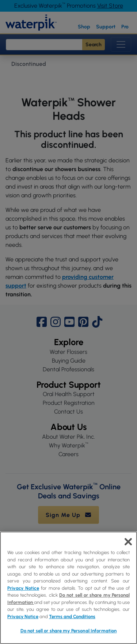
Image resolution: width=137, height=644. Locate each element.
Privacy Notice (23, 588)
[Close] (128, 542)
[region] (68, 588)
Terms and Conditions (72, 617)
